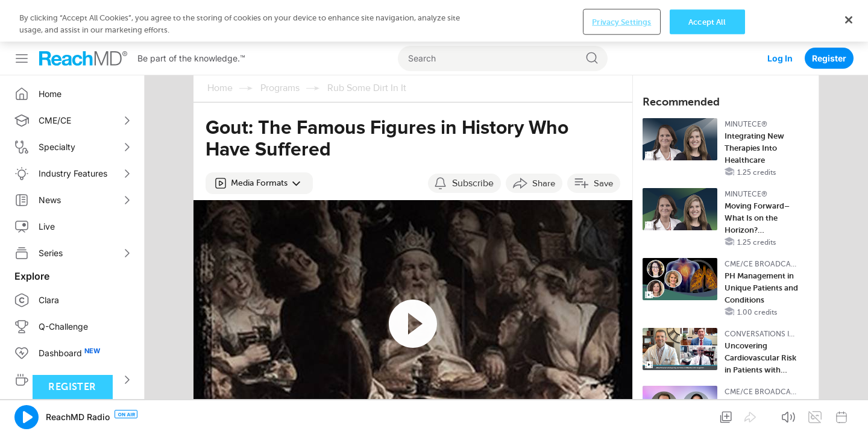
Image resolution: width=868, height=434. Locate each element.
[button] (259, 142)
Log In (780, 17)
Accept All (707, 415)
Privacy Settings (621, 415)
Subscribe (473, 142)
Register (829, 17)
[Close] (849, 413)
